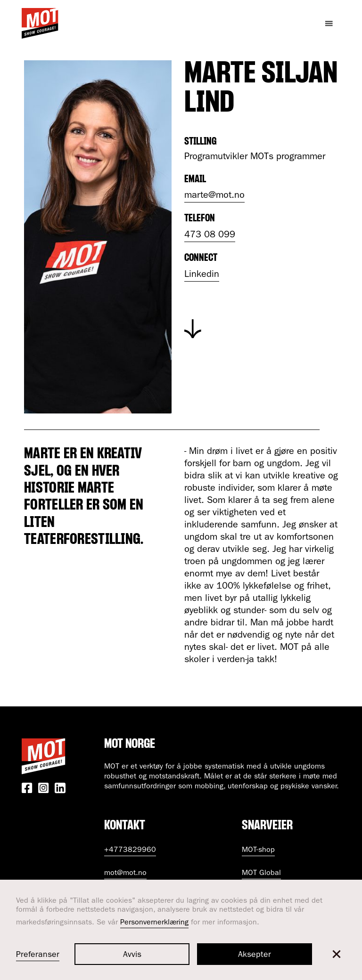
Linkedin (202, 275)
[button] (337, 954)
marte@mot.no (214, 196)
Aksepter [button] (255, 956)
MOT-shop (258, 850)
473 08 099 (210, 235)
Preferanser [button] (38, 956)
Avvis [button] (132, 956)
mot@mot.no (125, 874)
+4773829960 (130, 850)
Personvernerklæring (154, 923)
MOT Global (261, 874)
